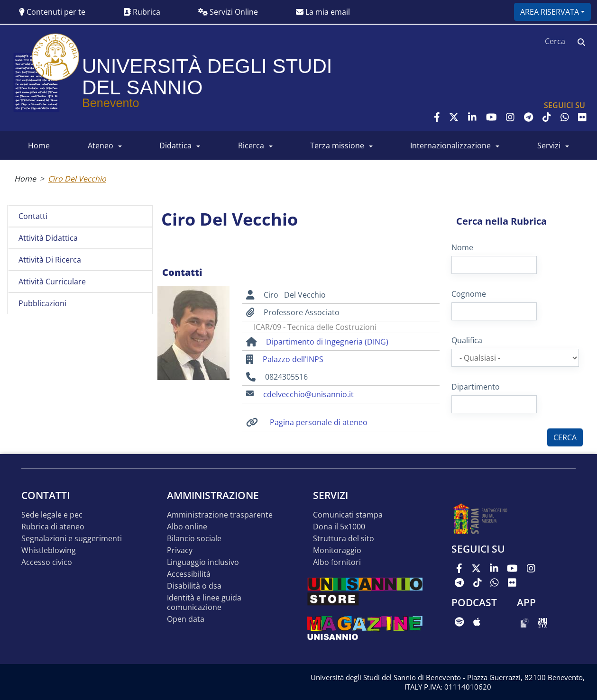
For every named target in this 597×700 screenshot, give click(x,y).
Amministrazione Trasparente (220, 515)
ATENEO (101, 145)
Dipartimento (476, 387)
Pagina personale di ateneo (319, 422)
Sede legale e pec (52, 515)
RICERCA (251, 145)
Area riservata (550, 12)
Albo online (187, 527)
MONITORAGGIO (337, 550)
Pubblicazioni (42, 303)
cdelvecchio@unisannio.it (308, 394)
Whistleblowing (49, 550)
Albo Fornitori (337, 562)
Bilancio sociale (194, 539)
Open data (186, 619)
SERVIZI (549, 145)
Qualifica (467, 340)
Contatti (33, 216)
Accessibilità (189, 574)
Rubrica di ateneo (53, 527)
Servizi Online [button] (228, 12)
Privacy (180, 550)
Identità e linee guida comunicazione (204, 603)
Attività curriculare (52, 282)
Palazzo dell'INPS (293, 359)
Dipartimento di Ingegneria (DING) (327, 342)
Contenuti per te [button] (52, 12)
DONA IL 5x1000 (339, 527)
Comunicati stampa (348, 515)
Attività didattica (48, 238)
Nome (462, 247)
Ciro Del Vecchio (77, 179)
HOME (39, 145)
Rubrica (142, 12)
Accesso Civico (47, 562)
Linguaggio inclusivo (203, 562)
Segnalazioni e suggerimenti (72, 539)
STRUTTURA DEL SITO (344, 539)
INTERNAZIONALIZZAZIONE (450, 145)
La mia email (323, 12)
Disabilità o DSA (194, 586)
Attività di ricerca (50, 260)
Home (25, 179)
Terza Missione (337, 145)
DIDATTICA (175, 145)
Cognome (469, 294)
